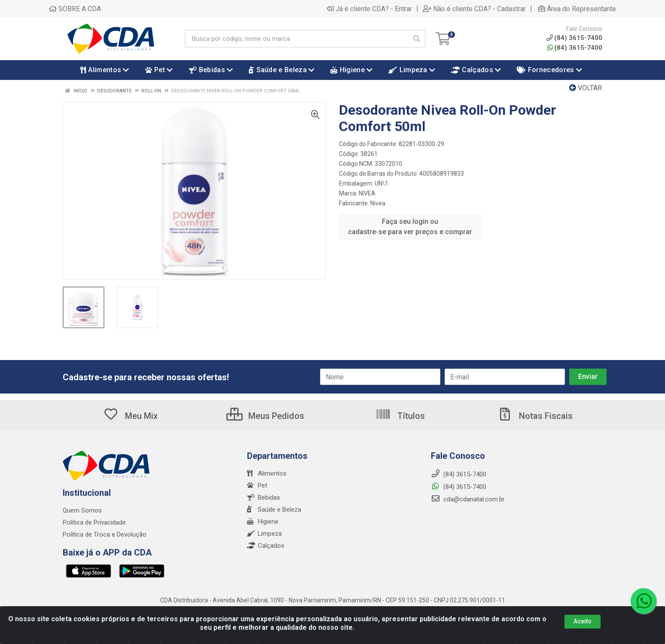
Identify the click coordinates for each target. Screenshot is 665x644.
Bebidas (264, 497)
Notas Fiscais (535, 416)
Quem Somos (82, 510)
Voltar (586, 88)
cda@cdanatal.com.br (468, 499)
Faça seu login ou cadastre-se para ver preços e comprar (410, 227)
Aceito (583, 626)
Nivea (378, 203)
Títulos (400, 416)
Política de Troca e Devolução (105, 534)
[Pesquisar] (417, 39)
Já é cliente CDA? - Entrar (369, 9)
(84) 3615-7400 (575, 48)
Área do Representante (577, 9)
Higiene (263, 522)
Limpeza (264, 534)
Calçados (266, 546)
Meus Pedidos (265, 416)
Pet (257, 485)
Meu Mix (130, 416)
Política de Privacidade (94, 522)
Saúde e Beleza (274, 510)
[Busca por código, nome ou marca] (296, 39)
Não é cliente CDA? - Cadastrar (474, 9)
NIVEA (367, 193)
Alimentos (267, 473)
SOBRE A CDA (75, 9)
